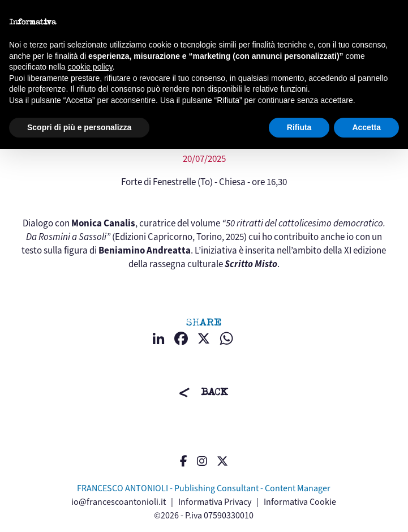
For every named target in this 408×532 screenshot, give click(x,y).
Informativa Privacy (215, 502)
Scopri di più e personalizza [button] (79, 127)
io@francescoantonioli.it (119, 502)
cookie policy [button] (90, 67)
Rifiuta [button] (299, 127)
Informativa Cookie (300, 502)
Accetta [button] (366, 127)
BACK (214, 392)
